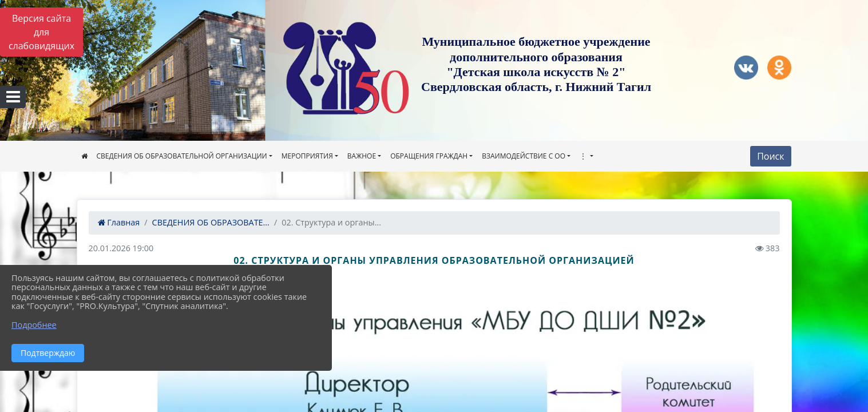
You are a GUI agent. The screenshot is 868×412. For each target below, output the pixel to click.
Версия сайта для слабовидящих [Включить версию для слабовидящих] (41, 32)
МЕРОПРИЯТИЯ (307, 156)
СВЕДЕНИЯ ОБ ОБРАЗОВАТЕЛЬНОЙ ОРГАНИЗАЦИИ (182, 156)
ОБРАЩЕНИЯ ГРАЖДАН (429, 156)
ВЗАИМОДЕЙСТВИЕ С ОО (524, 156)
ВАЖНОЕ (362, 156)
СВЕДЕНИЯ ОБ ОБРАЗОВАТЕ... (211, 222)
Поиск (770, 156)
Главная (119, 222)
